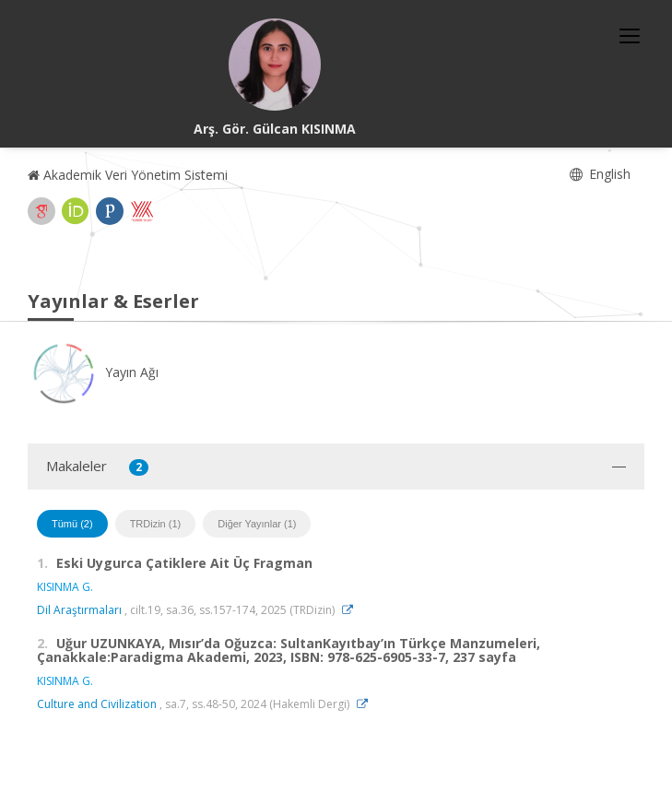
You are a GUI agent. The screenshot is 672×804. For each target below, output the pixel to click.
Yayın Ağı (93, 372)
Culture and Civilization (97, 704)
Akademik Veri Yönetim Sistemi (128, 175)
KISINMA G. (65, 587)
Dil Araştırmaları (79, 610)
